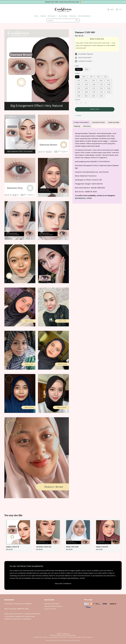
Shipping (77, 126)
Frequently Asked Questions (54, 606)
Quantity (77, 100)
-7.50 (101, 92)
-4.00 (109, 84)
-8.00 (108, 92)
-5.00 (101, 88)
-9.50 (93, 96)
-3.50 (94, 84)
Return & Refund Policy (73, 640)
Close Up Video (114, 122)
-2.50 (101, 81)
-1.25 (98, 77)
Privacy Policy (61, 640)
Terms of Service (51, 640)
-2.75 (108, 81)
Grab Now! (85, 2)
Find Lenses (51, 16)
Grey (86, 69)
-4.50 (86, 88)
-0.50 (83, 77)
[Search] (77, 20)
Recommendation (84, 16)
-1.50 (105, 77)
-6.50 (86, 92)
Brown (79, 69)
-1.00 (91, 77)
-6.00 (79, 92)
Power (77, 73)
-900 (86, 96)
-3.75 (101, 84)
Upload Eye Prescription (52, 604)
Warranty (87, 126)
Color (77, 66)
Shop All (43, 16)
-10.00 (101, 96)
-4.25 (79, 88)
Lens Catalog (63, 16)
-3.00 (79, 84)
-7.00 (94, 92)
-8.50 (79, 96)
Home (36, 16)
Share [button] (78, 116)
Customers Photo (98, 122)
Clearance (73, 16)
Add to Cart (95, 109)
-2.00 (86, 81)
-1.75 (78, 81)
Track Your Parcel (50, 609)
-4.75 (94, 88)
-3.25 (86, 84)
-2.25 (93, 81)
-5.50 (109, 88)
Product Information (81, 122)
